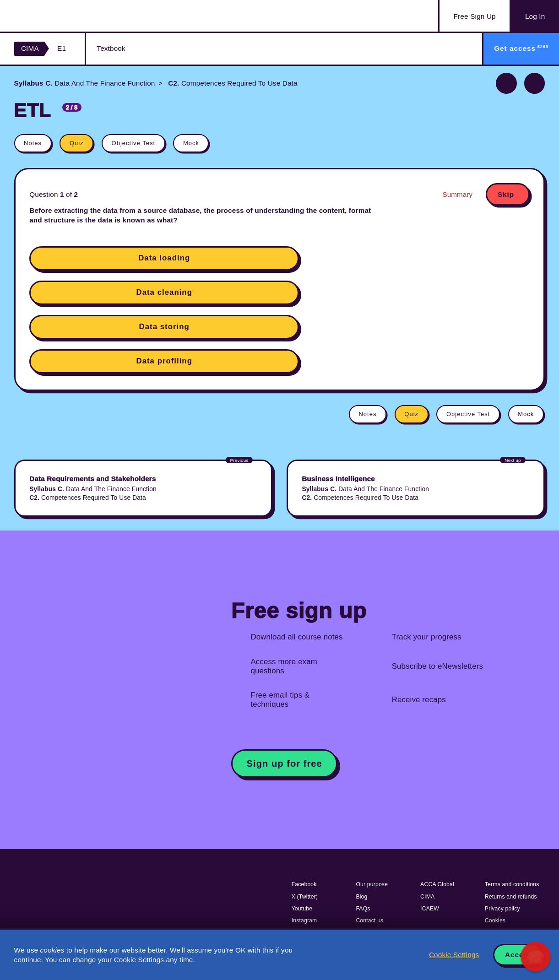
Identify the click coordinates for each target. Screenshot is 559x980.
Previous (506, 83)
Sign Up (475, 16)
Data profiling (164, 361)
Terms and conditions (512, 884)
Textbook (111, 48)
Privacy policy (502, 909)
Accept (518, 955)
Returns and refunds (511, 897)
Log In (535, 16)
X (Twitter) (305, 897)
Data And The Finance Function (85, 83)
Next (535, 83)
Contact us (369, 920)
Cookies (495, 920)
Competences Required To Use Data (232, 83)
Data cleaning (164, 292)
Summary (458, 194)
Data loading (164, 258)
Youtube (302, 909)
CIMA (30, 48)
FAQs (363, 909)
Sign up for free (285, 763)
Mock (191, 143)
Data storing (164, 327)
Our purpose (372, 884)
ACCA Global (437, 884)
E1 (62, 48)
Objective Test (133, 143)
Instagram (304, 920)
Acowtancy (60, 16)
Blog (361, 897)
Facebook (304, 884)
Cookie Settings (454, 955)
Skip (506, 194)
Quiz (77, 143)
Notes (33, 143)
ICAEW (430, 909)
